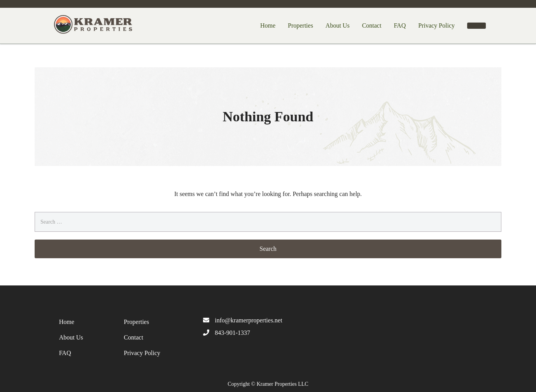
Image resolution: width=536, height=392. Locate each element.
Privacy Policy (436, 25)
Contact (372, 25)
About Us (338, 25)
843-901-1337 (232, 333)
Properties (300, 25)
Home (268, 25)
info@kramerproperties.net (248, 320)
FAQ (400, 25)
